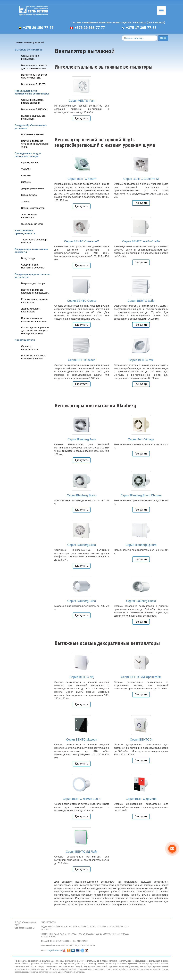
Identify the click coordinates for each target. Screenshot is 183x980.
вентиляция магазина (107, 961)
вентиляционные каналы (64, 969)
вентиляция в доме (158, 961)
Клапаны (26, 175)
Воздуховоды (28, 258)
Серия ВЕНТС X (141, 740)
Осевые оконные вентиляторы (30, 57)
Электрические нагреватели (29, 216)
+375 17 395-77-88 (139, 28)
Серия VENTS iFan (82, 101)
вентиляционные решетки (27, 964)
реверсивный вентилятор (26, 972)
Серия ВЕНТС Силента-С (82, 241)
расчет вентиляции (86, 961)
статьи (165, 969)
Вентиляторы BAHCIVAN (34, 109)
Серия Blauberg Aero (82, 439)
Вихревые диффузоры (33, 283)
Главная (18, 42)
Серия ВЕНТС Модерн (82, 740)
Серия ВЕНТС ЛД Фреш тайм (141, 677)
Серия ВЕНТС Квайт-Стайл (141, 241)
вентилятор (135, 969)
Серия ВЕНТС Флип (82, 360)
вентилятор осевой (95, 964)
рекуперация (99, 969)
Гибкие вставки (29, 195)
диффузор (123, 969)
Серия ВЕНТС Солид (82, 301)
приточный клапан (159, 964)
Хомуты (25, 202)
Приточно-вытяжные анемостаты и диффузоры (35, 291)
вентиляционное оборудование (133, 961)
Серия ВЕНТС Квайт (82, 179)
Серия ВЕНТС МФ (141, 360)
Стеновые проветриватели (30, 348)
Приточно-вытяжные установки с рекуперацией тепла (35, 144)
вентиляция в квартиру (25, 969)
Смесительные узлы (32, 224)
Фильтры (26, 169)
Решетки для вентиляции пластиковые (35, 301)
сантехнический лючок (25, 966)
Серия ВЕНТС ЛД (82, 677)
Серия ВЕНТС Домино (141, 799)
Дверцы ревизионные (33, 188)
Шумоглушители (30, 162)
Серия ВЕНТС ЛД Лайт (82, 852)
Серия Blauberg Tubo (82, 601)
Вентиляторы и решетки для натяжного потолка (34, 67)
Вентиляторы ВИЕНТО (33, 84)
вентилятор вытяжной (116, 964)
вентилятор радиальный (96, 966)
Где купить (82, 118)
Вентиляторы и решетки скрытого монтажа (34, 76)
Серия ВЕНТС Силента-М (141, 179)
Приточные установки (33, 134)
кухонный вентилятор (66, 961)
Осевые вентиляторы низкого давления (33, 101)
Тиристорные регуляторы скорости (35, 241)
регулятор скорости (48, 972)
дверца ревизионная (48, 966)
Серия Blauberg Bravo (82, 495)
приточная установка (74, 964)
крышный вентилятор (138, 964)
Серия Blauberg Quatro (141, 545)
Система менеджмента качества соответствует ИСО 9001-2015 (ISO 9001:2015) (118, 22)
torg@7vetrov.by (55, 950)
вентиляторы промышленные (154, 966)
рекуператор (112, 969)
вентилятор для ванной (71, 966)
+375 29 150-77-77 (36, 28)
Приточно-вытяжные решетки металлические (34, 320)
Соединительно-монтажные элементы (33, 266)
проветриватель (84, 969)
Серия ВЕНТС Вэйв (141, 301)
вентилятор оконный (151, 969)
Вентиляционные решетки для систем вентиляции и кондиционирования (35, 331)
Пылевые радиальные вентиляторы (33, 117)
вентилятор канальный (52, 964)
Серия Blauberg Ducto (141, 601)
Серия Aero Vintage (141, 439)
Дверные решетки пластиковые (31, 310)
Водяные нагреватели (33, 208)
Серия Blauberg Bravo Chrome (141, 495)
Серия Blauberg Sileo (82, 545)
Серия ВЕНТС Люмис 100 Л (82, 799)
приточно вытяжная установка (124, 966)
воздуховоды (48, 961)
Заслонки (26, 182)
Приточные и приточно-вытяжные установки (34, 357)
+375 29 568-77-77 (88, 28)
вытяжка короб (44, 969)
